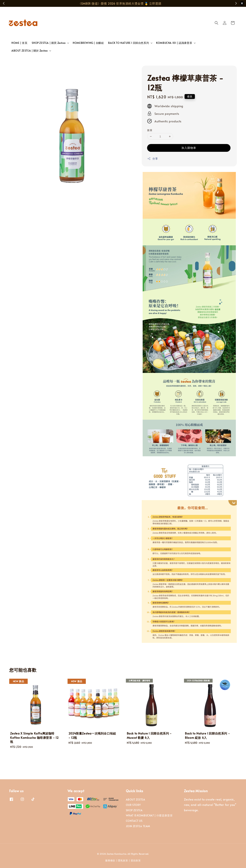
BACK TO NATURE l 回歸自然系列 (129, 43)
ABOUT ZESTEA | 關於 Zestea (30, 51)
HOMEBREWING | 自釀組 (88, 43)
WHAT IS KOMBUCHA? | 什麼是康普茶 (149, 815)
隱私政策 (123, 860)
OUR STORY (133, 805)
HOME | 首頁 (19, 43)
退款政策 (136, 860)
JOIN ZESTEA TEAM (138, 826)
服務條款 (110, 860)
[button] (216, 23)
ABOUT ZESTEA (136, 800)
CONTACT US (134, 821)
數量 (150, 130)
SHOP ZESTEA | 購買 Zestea (49, 43)
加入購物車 (189, 148)
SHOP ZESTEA (134, 810)
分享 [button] (153, 159)
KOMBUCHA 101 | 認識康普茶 (174, 43)
